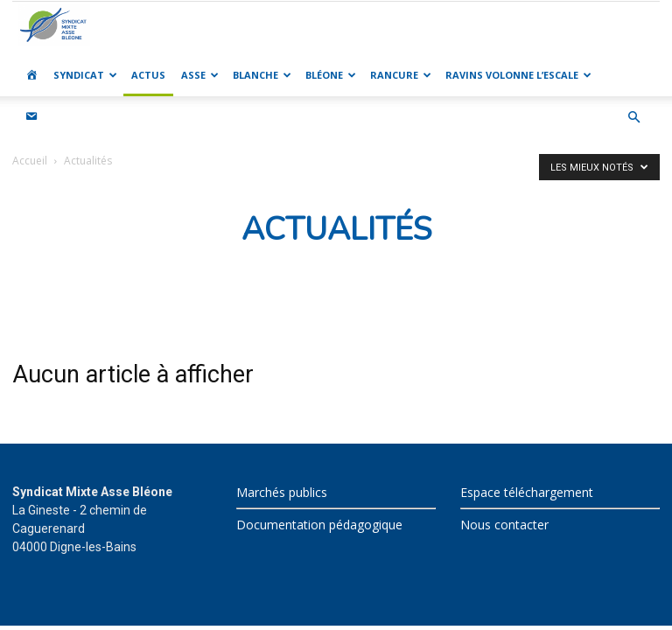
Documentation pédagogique (319, 525)
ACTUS (148, 75)
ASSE (200, 75)
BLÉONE (331, 75)
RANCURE (401, 75)
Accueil (30, 161)
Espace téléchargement (527, 492)
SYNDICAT (85, 75)
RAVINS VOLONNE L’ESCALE (518, 75)
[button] (633, 118)
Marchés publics (282, 492)
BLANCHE (262, 75)
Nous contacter (504, 525)
